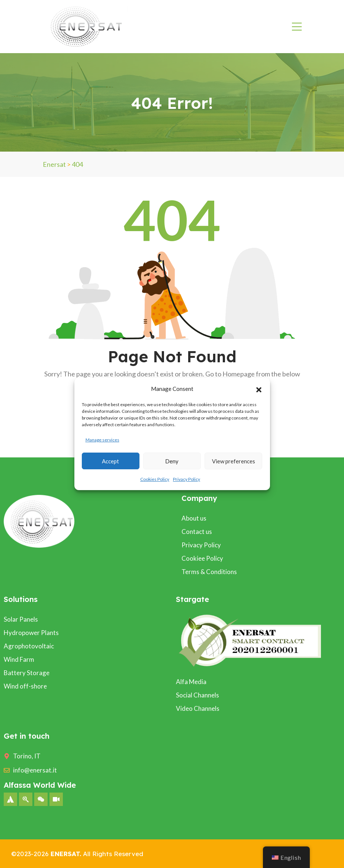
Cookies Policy (155, 479)
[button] (259, 389)
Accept (110, 461)
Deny (172, 461)
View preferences (234, 461)
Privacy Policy (187, 479)
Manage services (102, 440)
